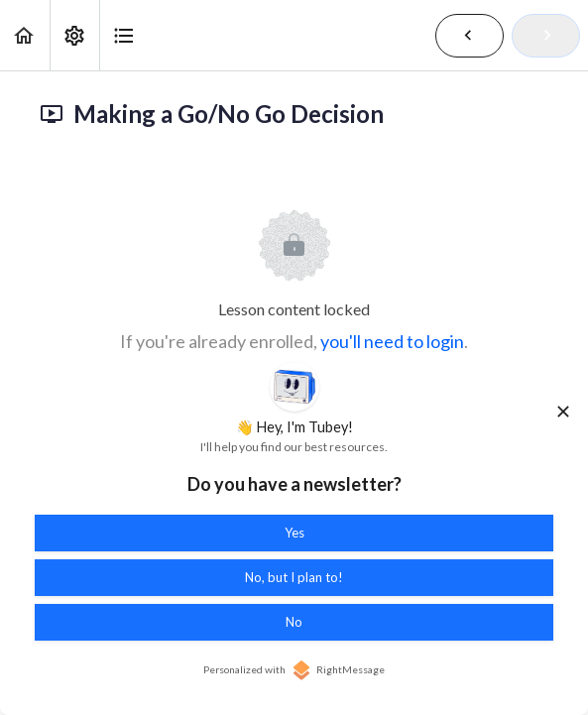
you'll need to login (392, 341)
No (294, 622)
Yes (294, 533)
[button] (25, 35)
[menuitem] (74, 35)
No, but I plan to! (294, 577)
